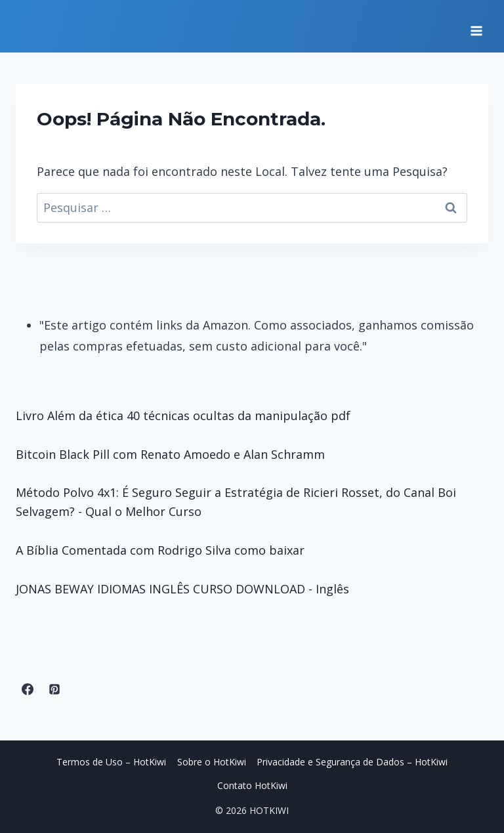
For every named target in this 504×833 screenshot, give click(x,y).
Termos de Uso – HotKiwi (111, 762)
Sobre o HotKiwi (212, 762)
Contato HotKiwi (252, 785)
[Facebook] (28, 689)
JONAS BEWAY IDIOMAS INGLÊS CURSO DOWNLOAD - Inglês (182, 589)
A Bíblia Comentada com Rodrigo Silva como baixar (160, 550)
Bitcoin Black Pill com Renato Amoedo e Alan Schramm (170, 454)
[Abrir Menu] (476, 26)
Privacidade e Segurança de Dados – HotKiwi (352, 762)
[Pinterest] (54, 689)
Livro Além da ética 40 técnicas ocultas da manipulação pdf (183, 416)
